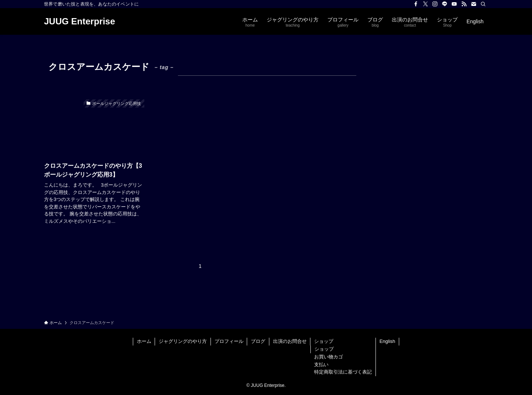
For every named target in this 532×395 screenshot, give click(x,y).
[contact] (474, 4)
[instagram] (435, 4)
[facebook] (416, 4)
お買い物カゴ (329, 357)
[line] (445, 4)
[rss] (464, 4)
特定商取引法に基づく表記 (343, 372)
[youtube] (454, 4)
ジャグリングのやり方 (183, 341)
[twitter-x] (425, 4)
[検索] (483, 4)
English (388, 341)
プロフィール (229, 341)
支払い (321, 365)
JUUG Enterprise (80, 21)
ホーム (144, 341)
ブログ (258, 341)
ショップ (324, 341)
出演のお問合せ (290, 341)
